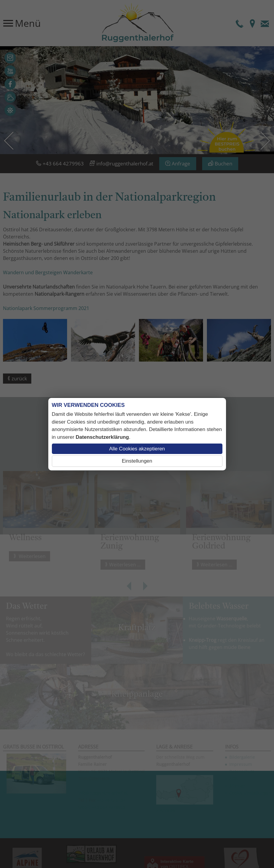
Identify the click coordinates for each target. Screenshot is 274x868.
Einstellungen (137, 461)
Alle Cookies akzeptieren (137, 449)
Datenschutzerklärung (102, 437)
